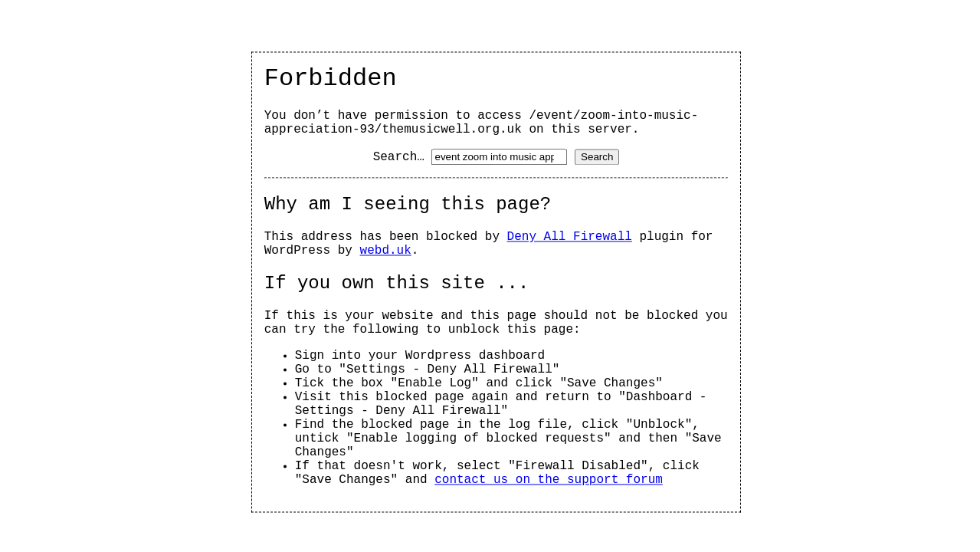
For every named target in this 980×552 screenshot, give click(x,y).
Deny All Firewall (570, 238)
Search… (399, 158)
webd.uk (386, 251)
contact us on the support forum (549, 481)
